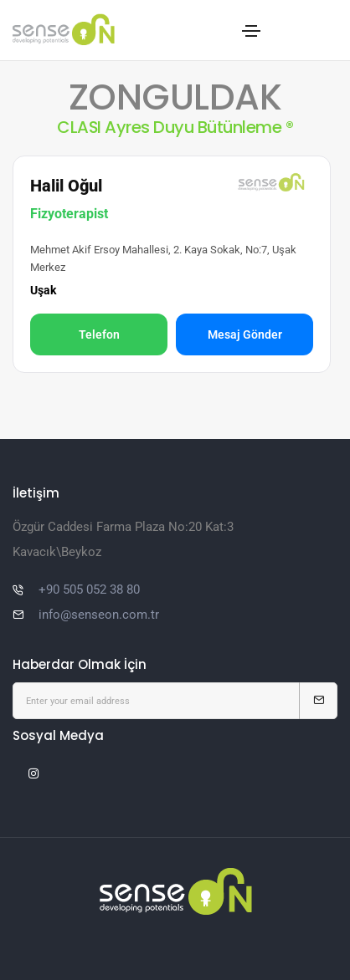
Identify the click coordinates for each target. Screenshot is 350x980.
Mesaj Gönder (245, 334)
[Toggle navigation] (251, 31)
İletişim (36, 493)
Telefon (99, 334)
